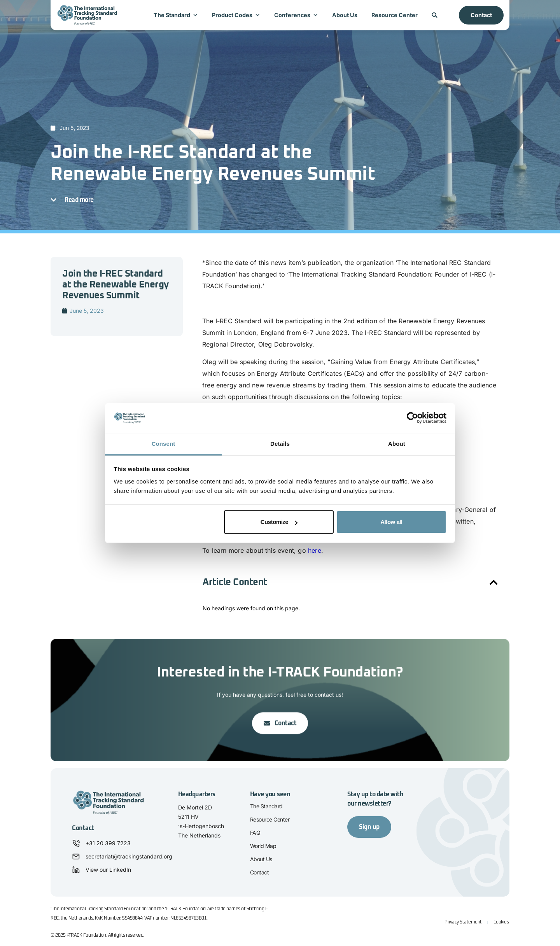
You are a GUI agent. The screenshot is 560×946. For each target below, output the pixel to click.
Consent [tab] (164, 444)
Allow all (391, 522)
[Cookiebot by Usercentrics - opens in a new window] (412, 418)
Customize (279, 522)
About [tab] (397, 444)
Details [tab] (280, 444)
